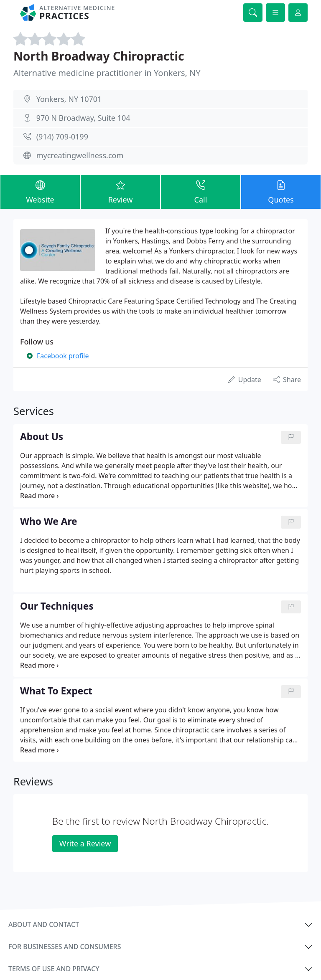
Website (40, 191)
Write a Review (85, 843)
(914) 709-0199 (62, 137)
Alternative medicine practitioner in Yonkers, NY (107, 73)
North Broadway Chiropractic (99, 56)
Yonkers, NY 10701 (69, 99)
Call (201, 191)
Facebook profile (63, 356)
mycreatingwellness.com (80, 155)
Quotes (281, 191)
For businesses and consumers (65, 947)
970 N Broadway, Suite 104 (83, 118)
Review (120, 191)
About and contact (44, 924)
